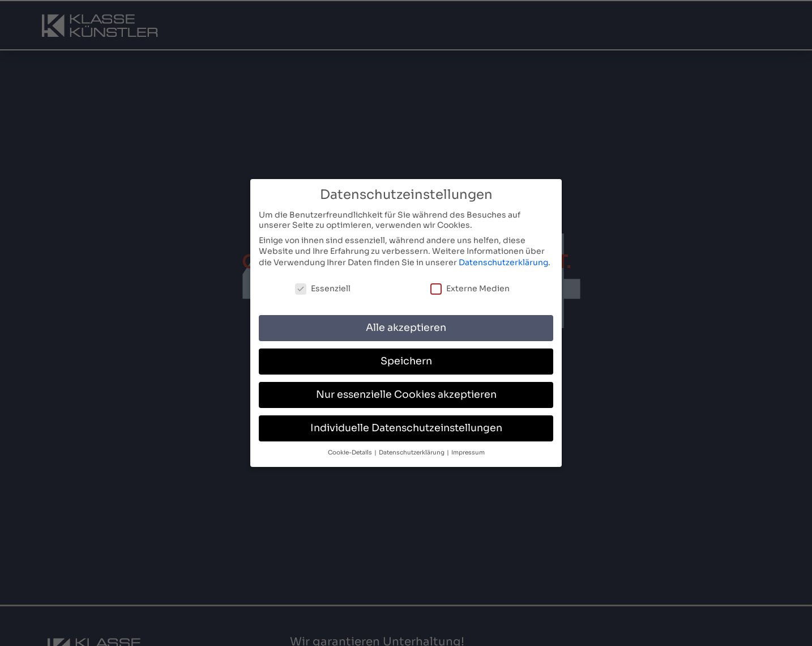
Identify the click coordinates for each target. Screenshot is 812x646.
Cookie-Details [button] (351, 452)
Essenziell (323, 288)
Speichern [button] (406, 361)
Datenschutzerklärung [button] (412, 452)
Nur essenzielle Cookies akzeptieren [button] (406, 394)
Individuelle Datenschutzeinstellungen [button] (406, 428)
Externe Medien (470, 288)
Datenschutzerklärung (503, 262)
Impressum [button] (468, 452)
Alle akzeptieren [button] (406, 328)
